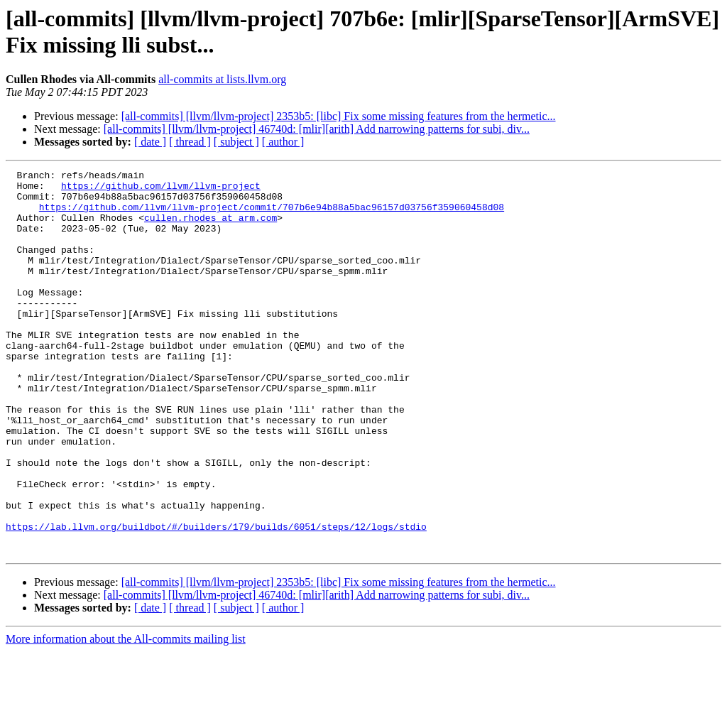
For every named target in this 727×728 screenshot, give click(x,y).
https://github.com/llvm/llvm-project (161, 190)
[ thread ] (190, 142)
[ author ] (283, 142)
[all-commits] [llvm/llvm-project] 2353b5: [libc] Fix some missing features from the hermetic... (339, 116)
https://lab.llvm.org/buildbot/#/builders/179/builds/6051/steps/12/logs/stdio (216, 599)
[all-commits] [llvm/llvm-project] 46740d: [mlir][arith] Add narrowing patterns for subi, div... (317, 129)
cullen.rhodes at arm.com (211, 228)
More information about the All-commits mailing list (126, 716)
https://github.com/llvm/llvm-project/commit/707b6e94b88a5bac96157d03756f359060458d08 (272, 215)
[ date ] (150, 142)
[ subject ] (236, 142)
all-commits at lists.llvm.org (222, 79)
